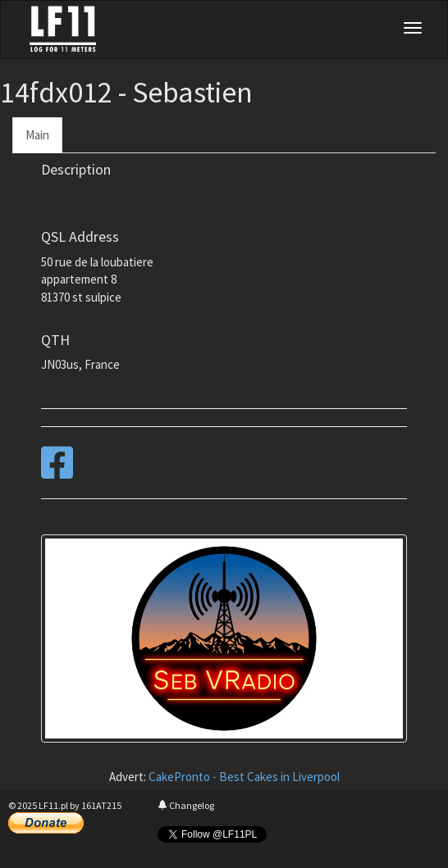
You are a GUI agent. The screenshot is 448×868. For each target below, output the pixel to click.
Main (37, 135)
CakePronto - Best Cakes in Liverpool (244, 777)
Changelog (186, 805)
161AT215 (101, 805)
